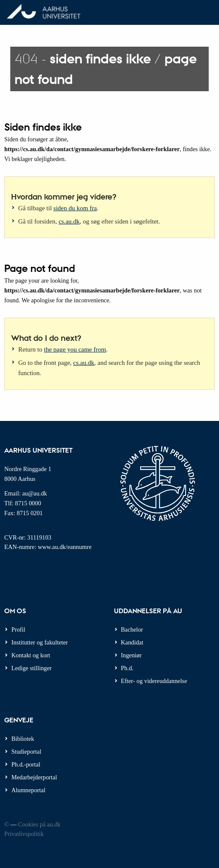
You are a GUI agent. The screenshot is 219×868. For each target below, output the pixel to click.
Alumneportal (28, 790)
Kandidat (132, 642)
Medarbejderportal (34, 777)
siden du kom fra (75, 208)
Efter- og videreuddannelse (154, 681)
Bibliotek (23, 739)
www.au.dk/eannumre (64, 547)
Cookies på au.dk (39, 824)
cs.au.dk (69, 221)
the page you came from (75, 349)
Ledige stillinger (32, 668)
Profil (19, 629)
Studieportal (27, 752)
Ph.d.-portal (26, 764)
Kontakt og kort (31, 655)
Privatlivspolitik (24, 834)
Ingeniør (131, 655)
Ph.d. (127, 668)
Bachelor (132, 629)
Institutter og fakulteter (40, 642)
